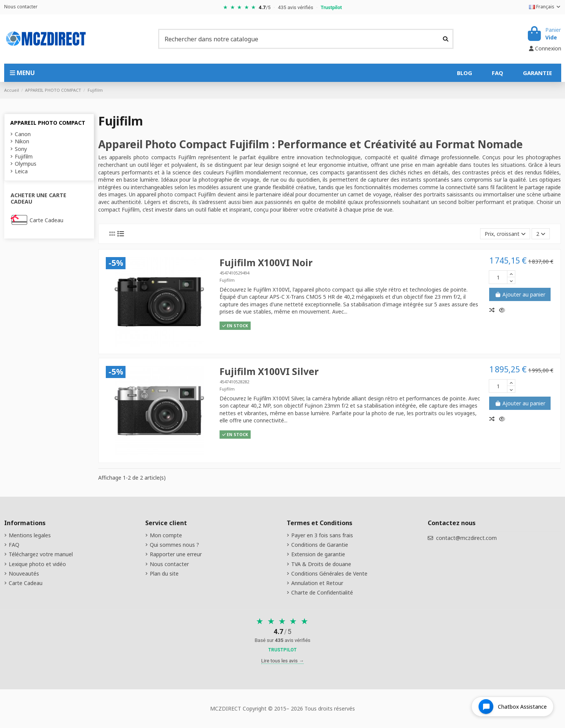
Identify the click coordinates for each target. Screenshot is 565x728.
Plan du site (164, 573)
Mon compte (166, 535)
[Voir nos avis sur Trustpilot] (283, 636)
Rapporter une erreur (176, 554)
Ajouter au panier (520, 294)
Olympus (26, 164)
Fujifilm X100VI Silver (269, 371)
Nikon (22, 141)
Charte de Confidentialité (322, 592)
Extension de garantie (318, 554)
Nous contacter (21, 7)
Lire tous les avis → (283, 661)
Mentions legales (30, 535)
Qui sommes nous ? (174, 545)
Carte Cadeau (46, 220)
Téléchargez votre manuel (41, 554)
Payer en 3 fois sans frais (322, 535)
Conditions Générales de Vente (329, 573)
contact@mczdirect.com (466, 538)
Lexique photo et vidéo (37, 564)
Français (545, 7)
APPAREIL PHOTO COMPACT (48, 123)
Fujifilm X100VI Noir (266, 263)
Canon (23, 134)
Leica (21, 171)
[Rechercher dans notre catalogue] (446, 39)
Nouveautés (24, 573)
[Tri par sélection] (505, 234)
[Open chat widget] (512, 707)
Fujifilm (227, 280)
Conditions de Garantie (320, 545)
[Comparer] (494, 310)
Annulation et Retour (317, 583)
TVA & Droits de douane (321, 564)
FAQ (14, 545)
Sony (21, 149)
